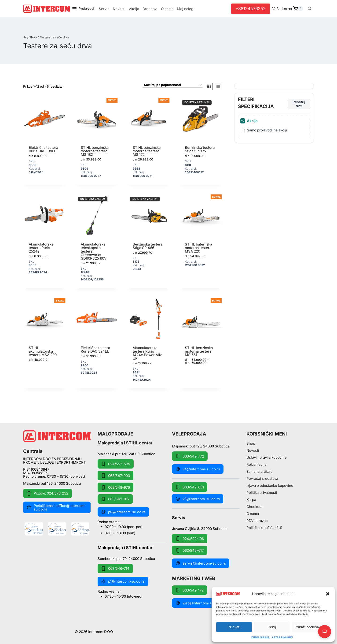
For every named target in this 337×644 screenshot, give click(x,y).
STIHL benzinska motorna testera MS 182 (95, 151)
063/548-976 (115, 487)
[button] (328, 594)
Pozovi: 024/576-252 (48, 493)
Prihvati (234, 627)
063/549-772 (190, 456)
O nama (167, 9)
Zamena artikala (259, 471)
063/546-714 (115, 569)
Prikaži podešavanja (311, 627)
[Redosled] (173, 85)
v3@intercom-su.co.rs (198, 499)
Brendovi (150, 9)
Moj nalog (185, 9)
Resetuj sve (299, 104)
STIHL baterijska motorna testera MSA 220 (198, 248)
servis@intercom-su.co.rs (201, 563)
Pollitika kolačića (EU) (264, 528)
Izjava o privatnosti (282, 637)
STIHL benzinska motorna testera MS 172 (147, 151)
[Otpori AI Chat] (325, 632)
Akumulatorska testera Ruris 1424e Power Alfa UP (147, 353)
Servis (104, 9)
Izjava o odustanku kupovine (270, 486)
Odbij (272, 627)
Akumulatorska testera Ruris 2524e (41, 248)
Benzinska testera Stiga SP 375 (200, 149)
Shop (251, 443)
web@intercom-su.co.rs (199, 603)
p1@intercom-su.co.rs (123, 581)
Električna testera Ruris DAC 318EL (43, 149)
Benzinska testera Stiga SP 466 (148, 246)
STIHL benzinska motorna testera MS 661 (199, 351)
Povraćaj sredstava (262, 478)
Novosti (119, 9)
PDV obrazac (257, 521)
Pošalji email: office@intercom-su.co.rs (56, 507)
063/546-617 (190, 550)
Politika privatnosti (262, 493)
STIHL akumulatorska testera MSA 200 (43, 351)
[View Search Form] (310, 9)
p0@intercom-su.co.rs (123, 512)
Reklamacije (256, 464)
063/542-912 (115, 499)
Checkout (255, 507)
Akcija (134, 9)
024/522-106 (190, 539)
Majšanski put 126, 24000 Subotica (52, 483)
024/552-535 (116, 464)
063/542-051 (190, 487)
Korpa (251, 500)
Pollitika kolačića (260, 637)
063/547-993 (115, 476)
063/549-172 (190, 590)
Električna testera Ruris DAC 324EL (95, 350)
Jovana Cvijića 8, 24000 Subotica (200, 528)
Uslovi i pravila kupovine (267, 457)
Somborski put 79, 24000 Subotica (126, 558)
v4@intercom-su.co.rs (198, 469)
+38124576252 (251, 9)
